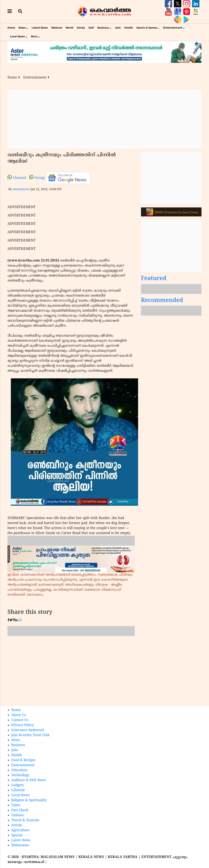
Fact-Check (20, 810)
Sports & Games (147, 28)
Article (17, 825)
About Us (19, 715)
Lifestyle (18, 790)
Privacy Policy (23, 725)
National (57, 28)
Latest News (40, 28)
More (34, 37)
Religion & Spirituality (29, 800)
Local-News (17, 37)
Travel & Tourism (25, 820)
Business (103, 28)
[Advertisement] (104, 119)
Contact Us (20, 720)
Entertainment (173, 28)
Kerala (81, 28)
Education (19, 770)
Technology (20, 775)
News (22, 28)
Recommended (162, 301)
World (69, 28)
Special (17, 835)
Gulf (91, 28)
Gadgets (18, 785)
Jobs (118, 28)
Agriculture (20, 830)
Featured (154, 279)
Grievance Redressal (28, 730)
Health (129, 28)
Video (16, 805)
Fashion (18, 815)
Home (11, 28)
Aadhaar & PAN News (29, 780)
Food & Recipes (23, 760)
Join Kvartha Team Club (30, 735)
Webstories (20, 845)
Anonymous (21, 189)
